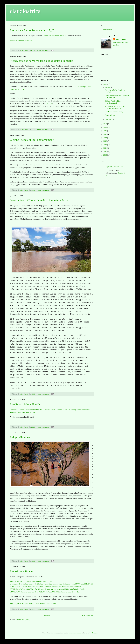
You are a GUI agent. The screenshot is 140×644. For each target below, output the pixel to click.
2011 (105, 148)
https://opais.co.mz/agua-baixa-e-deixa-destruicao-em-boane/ (33, 603)
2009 (105, 155)
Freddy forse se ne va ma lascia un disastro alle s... (117, 97)
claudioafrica (107, 30)
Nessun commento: (43, 50)
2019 (105, 131)
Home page (46, 615)
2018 (105, 134)
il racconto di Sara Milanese (54, 36)
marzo (108, 87)
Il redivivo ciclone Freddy (25, 404)
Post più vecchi (87, 615)
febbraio (108, 119)
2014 (105, 138)
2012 (105, 145)
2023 (105, 84)
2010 (105, 152)
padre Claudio (120, 39)
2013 (105, 141)
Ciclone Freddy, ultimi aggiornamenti (32, 140)
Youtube (49, 103)
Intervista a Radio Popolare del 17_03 (32, 30)
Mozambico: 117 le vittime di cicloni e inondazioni (40, 200)
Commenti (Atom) (24, 620)
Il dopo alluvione (20, 437)
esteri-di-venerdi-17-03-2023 (21, 40)
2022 (105, 124)
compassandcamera (76, 633)
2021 (105, 127)
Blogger (94, 633)
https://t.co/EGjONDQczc (115, 167)
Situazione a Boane (21, 571)
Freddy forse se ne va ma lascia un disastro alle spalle (41, 61)
